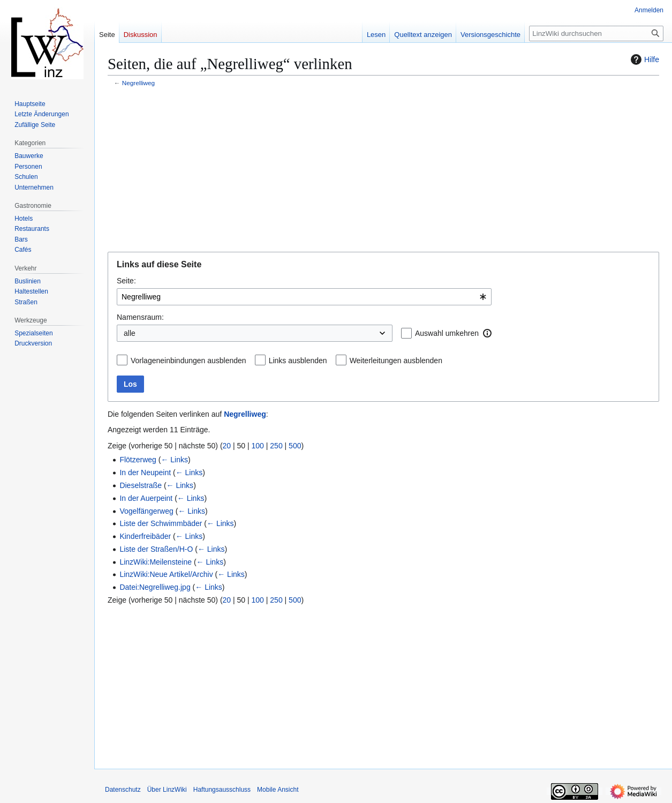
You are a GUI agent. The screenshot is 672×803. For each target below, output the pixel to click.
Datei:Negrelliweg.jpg (155, 587)
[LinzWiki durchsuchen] (596, 33)
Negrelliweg (138, 83)
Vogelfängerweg (146, 511)
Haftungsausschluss (222, 790)
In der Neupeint (145, 472)
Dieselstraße (141, 485)
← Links (174, 460)
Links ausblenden (298, 361)
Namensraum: (140, 317)
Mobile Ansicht (278, 790)
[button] (487, 333)
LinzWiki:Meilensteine (156, 562)
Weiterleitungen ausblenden (396, 361)
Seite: (126, 281)
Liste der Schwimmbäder (161, 523)
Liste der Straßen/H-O (156, 549)
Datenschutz (123, 790)
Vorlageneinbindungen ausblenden (188, 361)
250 (276, 446)
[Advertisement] (383, 170)
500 (295, 446)
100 (258, 446)
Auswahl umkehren (447, 333)
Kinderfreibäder (145, 536)
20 (227, 446)
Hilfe (644, 59)
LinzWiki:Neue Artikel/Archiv (166, 574)
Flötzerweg (138, 460)
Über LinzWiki (167, 790)
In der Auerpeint (146, 498)
